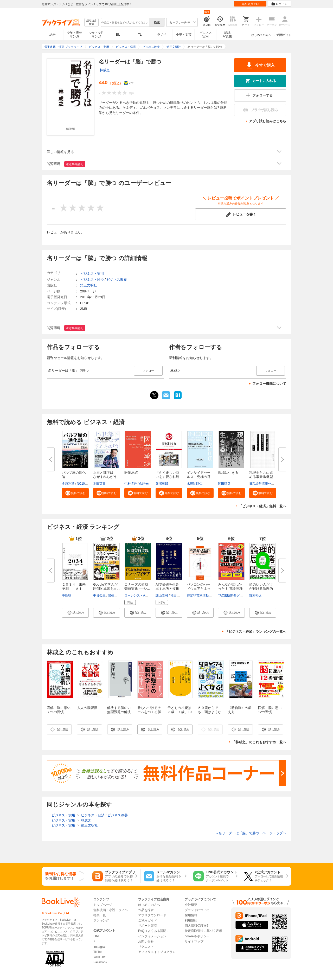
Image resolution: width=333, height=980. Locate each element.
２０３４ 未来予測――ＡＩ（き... (74, 589)
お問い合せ (146, 941)
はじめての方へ (261, 35)
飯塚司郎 (162, 484)
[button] (75, 493)
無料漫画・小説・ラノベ (111, 910)
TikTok (98, 952)
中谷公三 (99, 595)
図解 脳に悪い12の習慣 (270, 710)
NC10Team (85, 484)
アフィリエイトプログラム (157, 952)
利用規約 (191, 920)
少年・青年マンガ (74, 35)
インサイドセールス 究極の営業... (199, 477)
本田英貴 (99, 484)
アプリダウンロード (152, 915)
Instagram (100, 947)
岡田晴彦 (224, 484)
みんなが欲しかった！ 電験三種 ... (230, 589)
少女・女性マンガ (96, 35)
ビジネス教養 (117, 280)
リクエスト (146, 947)
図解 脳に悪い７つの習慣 (59, 710)
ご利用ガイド (283, 35)
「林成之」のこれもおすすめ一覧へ (259, 742)
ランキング (101, 920)
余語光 (144, 484)
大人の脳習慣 (87, 708)
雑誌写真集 (227, 35)
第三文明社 (89, 285)
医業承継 (131, 473)
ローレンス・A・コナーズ (143, 595)
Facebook (100, 962)
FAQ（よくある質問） (154, 931)
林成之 (105, 70)
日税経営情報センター (265, 484)
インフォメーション (152, 936)
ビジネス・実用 (92, 274)
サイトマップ (194, 941)
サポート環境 (148, 926)
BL (118, 34)
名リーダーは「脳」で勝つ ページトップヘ (251, 833)
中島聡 (67, 595)
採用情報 (191, 915)
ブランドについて (197, 910)
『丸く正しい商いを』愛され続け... (167, 477)
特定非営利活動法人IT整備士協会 (210, 595)
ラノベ (162, 35)
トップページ (103, 905)
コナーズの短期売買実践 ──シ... (137, 587)
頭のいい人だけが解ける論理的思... (261, 589)
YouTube (100, 957)
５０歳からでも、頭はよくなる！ (210, 712)
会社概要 (191, 905)
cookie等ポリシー (197, 936)
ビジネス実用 (206, 35)
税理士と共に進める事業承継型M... (261, 477)
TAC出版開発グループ (233, 595)
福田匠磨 (177, 595)
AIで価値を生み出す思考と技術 (167, 587)
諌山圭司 (162, 595)
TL (140, 35)
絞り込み (92, 23)
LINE (97, 936)
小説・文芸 (184, 35)
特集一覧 (100, 915)
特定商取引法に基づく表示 (203, 931)
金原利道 (68, 484)
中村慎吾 (131, 484)
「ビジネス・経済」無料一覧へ (262, 506)
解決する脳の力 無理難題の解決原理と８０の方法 (121, 714)
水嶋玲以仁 (195, 484)
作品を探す (146, 910)
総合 (53, 35)
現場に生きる (228, 473)
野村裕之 (255, 595)
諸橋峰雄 (114, 595)
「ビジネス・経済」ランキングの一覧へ (256, 632)
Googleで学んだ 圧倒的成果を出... (106, 587)
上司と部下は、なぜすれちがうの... (105, 477)
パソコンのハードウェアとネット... (199, 589)
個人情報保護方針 (197, 926)
